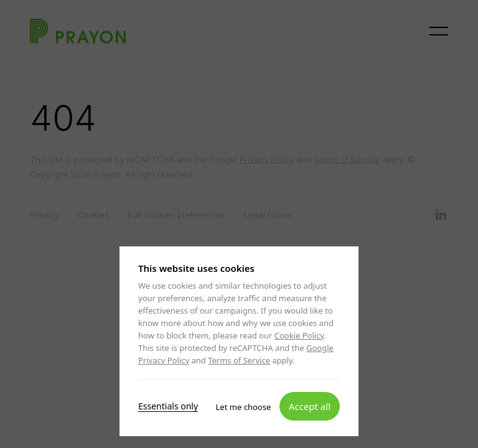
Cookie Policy (299, 335)
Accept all (310, 406)
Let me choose (244, 406)
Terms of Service (239, 360)
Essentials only (168, 406)
